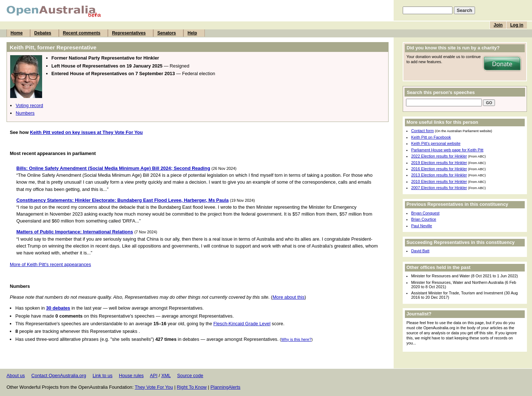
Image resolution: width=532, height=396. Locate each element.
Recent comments (82, 33)
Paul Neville (421, 226)
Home (17, 33)
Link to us (103, 375)
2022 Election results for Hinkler (439, 156)
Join (498, 25)
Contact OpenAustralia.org (59, 375)
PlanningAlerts (226, 387)
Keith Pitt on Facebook (431, 137)
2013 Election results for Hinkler (439, 175)
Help (192, 33)
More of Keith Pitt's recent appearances (50, 264)
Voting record (29, 105)
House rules (131, 375)
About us (16, 375)
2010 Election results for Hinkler (439, 181)
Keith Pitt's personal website (436, 143)
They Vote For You (154, 387)
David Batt (420, 251)
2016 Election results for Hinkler (439, 169)
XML (166, 375)
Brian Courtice (424, 219)
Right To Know (192, 387)
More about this (288, 297)
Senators (166, 33)
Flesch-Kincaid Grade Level (242, 324)
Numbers (25, 113)
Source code (190, 375)
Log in (517, 25)
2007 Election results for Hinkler (439, 188)
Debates (43, 33)
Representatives (129, 33)
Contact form (422, 131)
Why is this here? (296, 339)
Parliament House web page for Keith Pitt (447, 150)
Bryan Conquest (425, 213)
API (154, 375)
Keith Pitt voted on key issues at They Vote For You (86, 132)
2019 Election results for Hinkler (439, 163)
